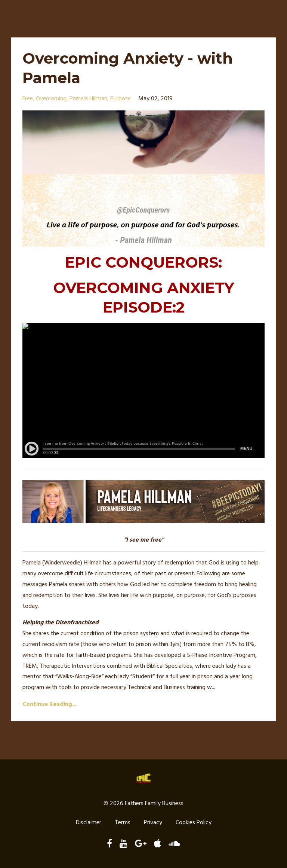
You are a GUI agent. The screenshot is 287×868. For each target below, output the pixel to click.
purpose (121, 99)
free (28, 99)
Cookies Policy (194, 823)
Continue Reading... (50, 704)
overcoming (51, 99)
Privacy (153, 823)
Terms (123, 823)
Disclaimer (89, 823)
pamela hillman (88, 99)
